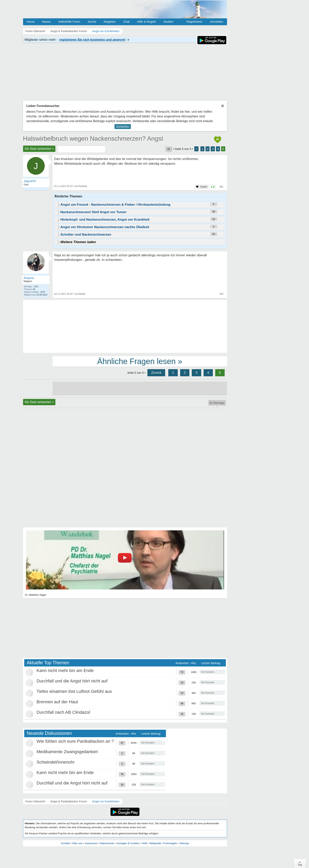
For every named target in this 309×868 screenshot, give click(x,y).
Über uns (77, 843)
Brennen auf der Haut (57, 702)
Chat (127, 22)
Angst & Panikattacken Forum (69, 801)
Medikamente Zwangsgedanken (67, 752)
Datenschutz (107, 843)
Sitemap (184, 843)
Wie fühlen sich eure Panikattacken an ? (75, 741)
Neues (46, 22)
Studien (168, 22)
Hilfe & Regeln (146, 22)
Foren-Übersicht (35, 801)
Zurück (156, 373)
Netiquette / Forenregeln (163, 843)
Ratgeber (110, 22)
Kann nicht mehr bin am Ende (65, 671)
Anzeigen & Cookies (128, 843)
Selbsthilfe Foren (69, 22)
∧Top (300, 863)
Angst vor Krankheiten (106, 801)
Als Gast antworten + (39, 149)
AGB (144, 843)
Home (31, 22)
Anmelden (217, 22)
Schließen (123, 127)
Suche (92, 22)
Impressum (91, 843)
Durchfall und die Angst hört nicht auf (72, 681)
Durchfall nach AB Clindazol (63, 712)
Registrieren (194, 22)
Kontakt (65, 843)
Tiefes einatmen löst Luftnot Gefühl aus (74, 691)
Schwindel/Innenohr (56, 762)
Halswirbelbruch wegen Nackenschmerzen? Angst (93, 138)
